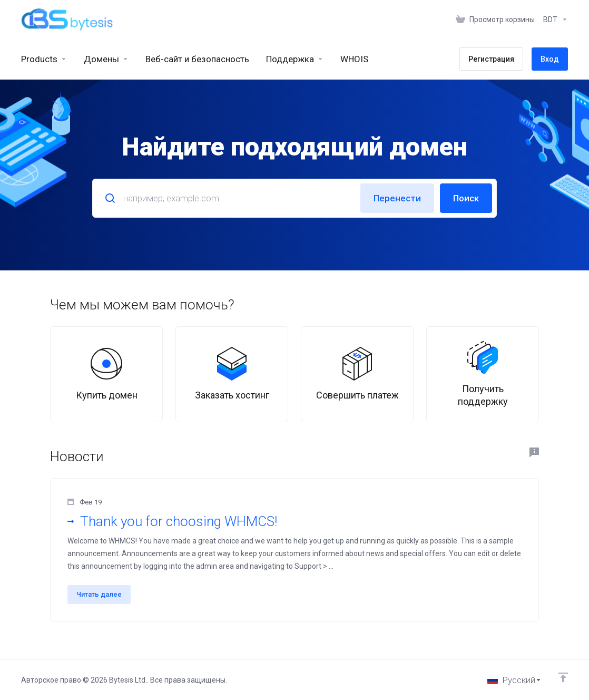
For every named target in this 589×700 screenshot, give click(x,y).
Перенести (397, 198)
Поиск (466, 198)
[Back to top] (563, 677)
